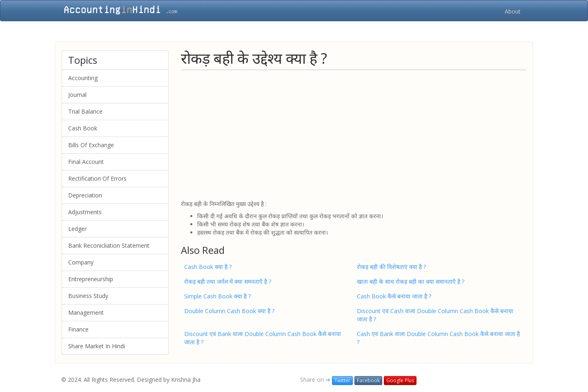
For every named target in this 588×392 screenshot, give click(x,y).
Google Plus (400, 380)
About (513, 11)
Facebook (368, 380)
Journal (77, 95)
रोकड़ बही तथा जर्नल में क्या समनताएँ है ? (228, 281)
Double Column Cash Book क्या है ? (229, 311)
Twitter (342, 380)
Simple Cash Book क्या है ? (217, 296)
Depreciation (85, 195)
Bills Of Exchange (91, 145)
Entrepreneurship (91, 279)
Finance (78, 329)
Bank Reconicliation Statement (109, 245)
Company (81, 262)
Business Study (88, 296)
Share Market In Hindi (97, 346)
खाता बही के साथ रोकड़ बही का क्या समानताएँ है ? (411, 281)
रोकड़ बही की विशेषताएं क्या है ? (391, 267)
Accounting (83, 78)
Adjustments (85, 212)
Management (86, 312)
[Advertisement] (354, 134)
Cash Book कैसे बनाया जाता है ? (394, 296)
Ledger (77, 229)
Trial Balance (85, 111)
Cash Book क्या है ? (208, 267)
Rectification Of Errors (97, 178)
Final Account (86, 162)
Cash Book (83, 128)
